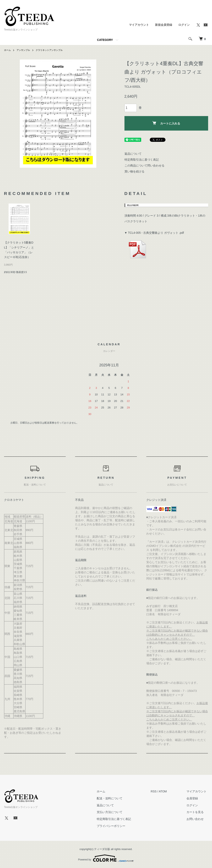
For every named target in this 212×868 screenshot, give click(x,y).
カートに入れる (166, 123)
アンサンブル (24, 50)
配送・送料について (114, 798)
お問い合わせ (197, 819)
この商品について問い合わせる (144, 166)
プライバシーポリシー (115, 826)
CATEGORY (105, 40)
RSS (157, 791)
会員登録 (194, 798)
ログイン (184, 25)
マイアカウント (139, 25)
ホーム (8, 50)
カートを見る (197, 812)
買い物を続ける (134, 171)
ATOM (166, 791)
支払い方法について (114, 812)
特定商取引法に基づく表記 (142, 160)
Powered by (106, 858)
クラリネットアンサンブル (52, 50)
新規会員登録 (164, 25)
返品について (133, 154)
